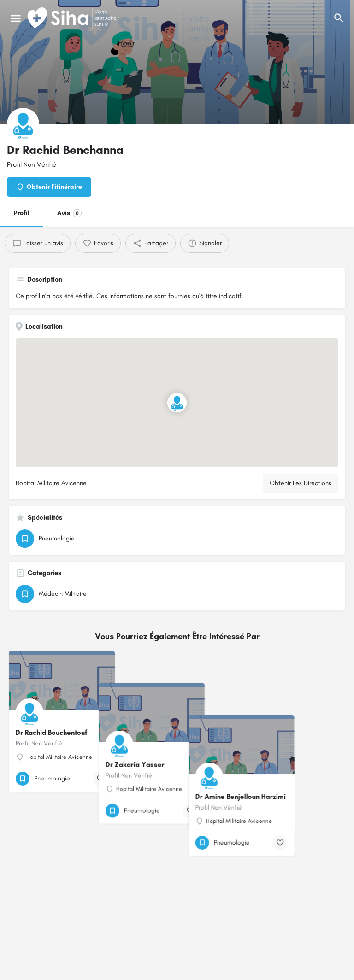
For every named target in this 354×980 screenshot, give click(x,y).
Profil (22, 213)
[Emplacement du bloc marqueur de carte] (177, 403)
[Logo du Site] (73, 18)
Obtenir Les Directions (301, 483)
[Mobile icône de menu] (16, 18)
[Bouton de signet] (100, 779)
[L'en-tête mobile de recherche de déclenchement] (339, 18)
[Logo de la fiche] (23, 124)
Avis (69, 213)
